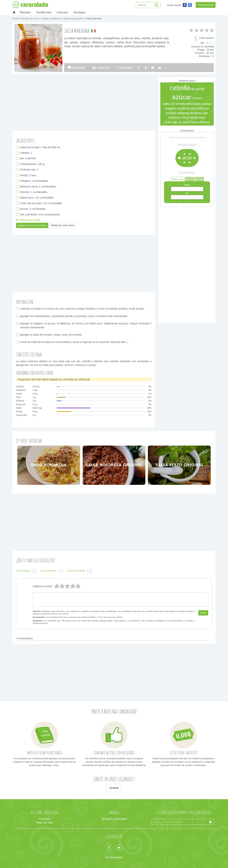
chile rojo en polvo (178, 122)
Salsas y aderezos (52, 18)
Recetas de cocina (30, 18)
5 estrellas (56, 586)
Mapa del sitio (45, 822)
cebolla (180, 88)
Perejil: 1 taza (28, 175)
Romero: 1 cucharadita (34, 192)
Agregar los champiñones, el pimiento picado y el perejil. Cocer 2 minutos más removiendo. (74, 316)
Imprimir (101, 68)
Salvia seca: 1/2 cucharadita (37, 198)
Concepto (45, 819)
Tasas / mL (177, 179)
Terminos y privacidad (114, 819)
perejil (200, 89)
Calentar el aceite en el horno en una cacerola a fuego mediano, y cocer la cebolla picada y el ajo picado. (82, 309)
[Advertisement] (187, 264)
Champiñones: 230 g (32, 164)
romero (197, 98)
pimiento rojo (199, 113)
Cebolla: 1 (26, 153)
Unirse (114, 788)
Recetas (25, 12)
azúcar (182, 97)
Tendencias (44, 12)
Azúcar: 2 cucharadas (33, 209)
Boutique (80, 12)
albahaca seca (179, 118)
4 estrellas (62, 586)
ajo (193, 89)
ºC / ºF (190, 179)
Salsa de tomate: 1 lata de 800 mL (40, 147)
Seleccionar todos (28, 220)
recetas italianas (178, 113)
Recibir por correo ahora (63, 225)
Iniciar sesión (174, 5)
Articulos (62, 12)
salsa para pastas (199, 104)
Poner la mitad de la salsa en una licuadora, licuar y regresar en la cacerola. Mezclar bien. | (74, 342)
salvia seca (198, 118)
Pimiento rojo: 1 (29, 170)
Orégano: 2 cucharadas (34, 181)
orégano (171, 108)
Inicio (15, 18)
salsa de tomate (174, 104)
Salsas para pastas (74, 18)
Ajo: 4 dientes (28, 158)
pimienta (183, 108)
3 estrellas (67, 586)
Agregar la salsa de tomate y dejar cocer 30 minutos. (51, 335)
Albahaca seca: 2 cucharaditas (38, 186)
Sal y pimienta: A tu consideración (40, 214)
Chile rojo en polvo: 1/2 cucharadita (41, 203)
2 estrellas (72, 586)
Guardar (77, 68)
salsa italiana (200, 122)
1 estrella (78, 586)
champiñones (200, 108)
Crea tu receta (206, 5)
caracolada (30, 5)
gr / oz (199, 179)
